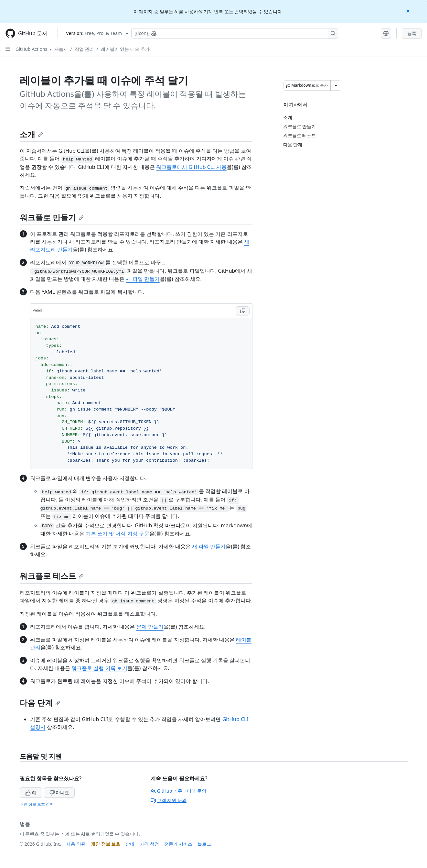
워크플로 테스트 (52, 576)
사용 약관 (76, 844)
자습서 (61, 49)
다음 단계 (40, 703)
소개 (31, 134)
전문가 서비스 (178, 844)
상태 (130, 844)
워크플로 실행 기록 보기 (99, 668)
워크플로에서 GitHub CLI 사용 (191, 167)
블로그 (204, 844)
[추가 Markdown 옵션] (336, 85)
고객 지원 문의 (169, 800)
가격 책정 (149, 844)
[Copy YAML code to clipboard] (243, 311)
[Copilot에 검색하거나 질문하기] (235, 33)
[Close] (409, 11)
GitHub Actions (31, 49)
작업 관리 (84, 49)
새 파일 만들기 (143, 279)
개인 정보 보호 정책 (37, 804)
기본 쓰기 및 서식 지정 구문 (117, 533)
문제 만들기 (150, 627)
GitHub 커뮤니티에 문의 (178, 791)
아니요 (59, 792)
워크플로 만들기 (52, 217)
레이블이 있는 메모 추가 (125, 49)
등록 (412, 33)
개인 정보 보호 (106, 844)
